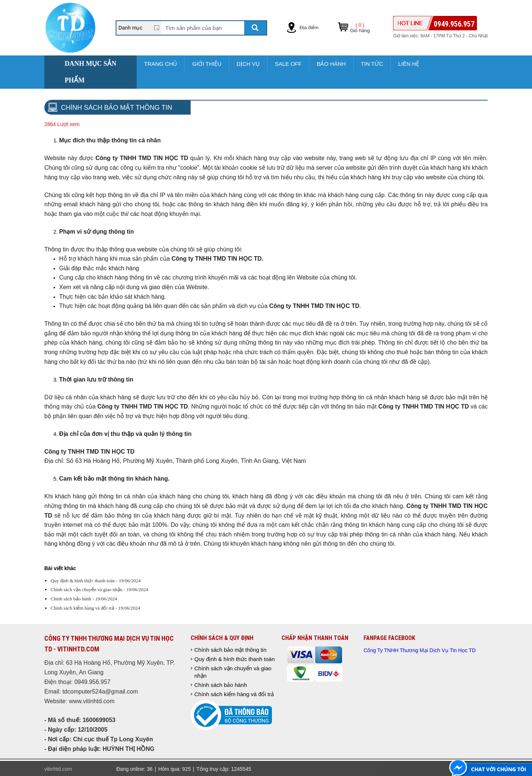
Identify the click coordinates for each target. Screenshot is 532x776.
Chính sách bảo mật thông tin (230, 650)
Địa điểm (309, 28)
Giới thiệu (207, 64)
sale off (288, 64)
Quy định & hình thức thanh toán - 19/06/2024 (96, 581)
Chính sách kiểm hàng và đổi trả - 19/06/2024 (95, 608)
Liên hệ (409, 64)
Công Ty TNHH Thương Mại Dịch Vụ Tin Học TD (420, 650)
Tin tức (372, 64)
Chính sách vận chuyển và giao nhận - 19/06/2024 (99, 589)
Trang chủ (161, 64)
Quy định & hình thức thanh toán (234, 659)
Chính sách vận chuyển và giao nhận (233, 672)
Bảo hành (331, 64)
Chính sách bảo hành (221, 685)
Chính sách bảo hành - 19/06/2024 (84, 599)
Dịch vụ (248, 64)
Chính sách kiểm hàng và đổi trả (234, 694)
